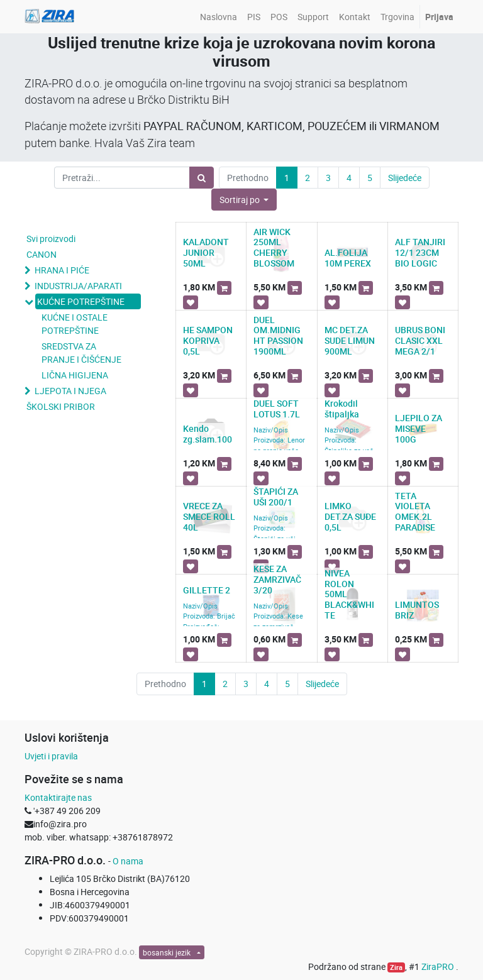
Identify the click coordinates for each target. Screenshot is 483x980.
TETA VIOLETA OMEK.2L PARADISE (415, 511)
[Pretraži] (202, 178)
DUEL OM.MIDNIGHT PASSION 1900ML (278, 335)
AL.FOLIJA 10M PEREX (348, 258)
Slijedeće (405, 178)
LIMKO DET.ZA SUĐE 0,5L (350, 516)
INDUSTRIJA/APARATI (78, 286)
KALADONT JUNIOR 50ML (206, 252)
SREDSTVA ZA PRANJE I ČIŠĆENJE (81, 353)
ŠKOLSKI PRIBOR (61, 406)
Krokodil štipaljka (342, 409)
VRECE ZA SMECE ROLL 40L (209, 516)
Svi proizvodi (51, 239)
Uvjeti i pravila (51, 756)
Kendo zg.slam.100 (208, 434)
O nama (128, 861)
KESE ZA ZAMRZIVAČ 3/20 (277, 579)
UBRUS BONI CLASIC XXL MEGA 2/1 (420, 340)
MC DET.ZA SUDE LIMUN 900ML (350, 340)
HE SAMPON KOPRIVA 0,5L (208, 340)
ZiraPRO (439, 966)
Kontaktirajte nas (58, 797)
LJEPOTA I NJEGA (70, 391)
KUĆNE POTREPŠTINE (81, 301)
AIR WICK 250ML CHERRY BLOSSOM (274, 247)
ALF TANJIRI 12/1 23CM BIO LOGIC (420, 252)
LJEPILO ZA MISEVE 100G (419, 428)
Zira (396, 967)
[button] (244, 200)
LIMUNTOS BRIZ (417, 610)
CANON (42, 254)
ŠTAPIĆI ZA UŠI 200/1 (276, 497)
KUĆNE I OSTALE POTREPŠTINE (75, 324)
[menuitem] (219, 17)
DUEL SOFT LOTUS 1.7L (277, 409)
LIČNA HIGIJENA (75, 375)
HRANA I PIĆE (62, 270)
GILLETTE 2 (207, 590)
